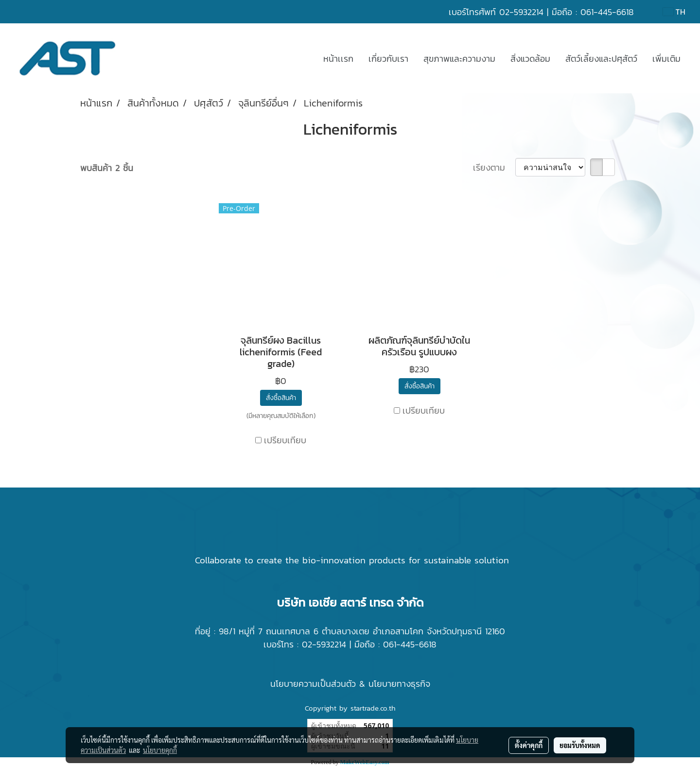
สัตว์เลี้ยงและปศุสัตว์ (601, 59)
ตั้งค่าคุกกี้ (529, 745)
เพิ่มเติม (666, 59)
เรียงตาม (494, 167)
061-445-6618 (607, 12)
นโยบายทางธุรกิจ (399, 684)
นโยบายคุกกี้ (160, 750)
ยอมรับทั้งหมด (580, 745)
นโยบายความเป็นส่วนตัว (313, 684)
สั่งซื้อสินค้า (281, 398)
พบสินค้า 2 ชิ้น (107, 168)
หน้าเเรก (338, 59)
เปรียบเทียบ (285, 440)
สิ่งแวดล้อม (530, 59)
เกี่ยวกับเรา (388, 59)
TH (674, 12)
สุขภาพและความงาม (459, 59)
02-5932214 (521, 12)
